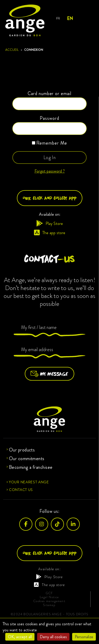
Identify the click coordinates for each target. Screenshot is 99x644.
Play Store (50, 223)
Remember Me (50, 143)
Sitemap (49, 605)
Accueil (12, 50)
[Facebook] (26, 524)
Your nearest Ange (29, 482)
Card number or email (49, 94)
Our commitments (27, 459)
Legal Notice (49, 597)
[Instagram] (42, 524)
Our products (22, 450)
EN (70, 18)
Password (49, 118)
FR (58, 18)
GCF (49, 593)
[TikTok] (57, 524)
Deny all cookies (53, 637)
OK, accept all (20, 637)
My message (49, 374)
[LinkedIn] (73, 524)
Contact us (21, 490)
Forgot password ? (50, 171)
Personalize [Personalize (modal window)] (84, 637)
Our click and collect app (50, 198)
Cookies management (49, 601)
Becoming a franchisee (31, 467)
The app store (50, 233)
